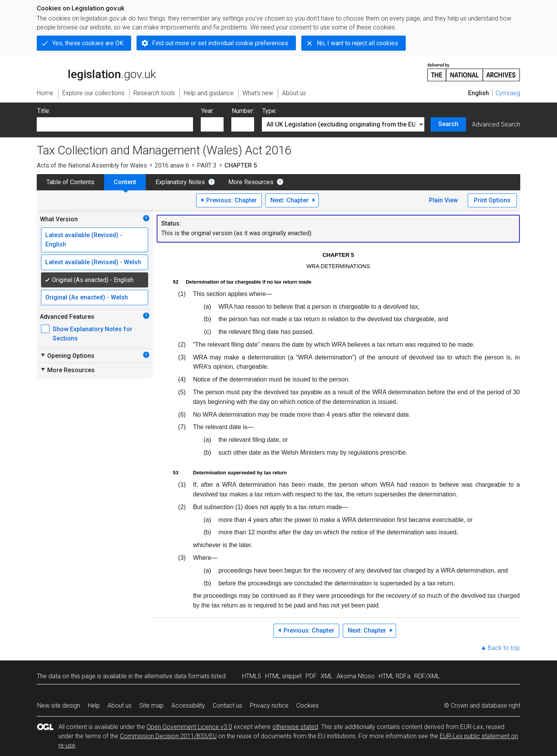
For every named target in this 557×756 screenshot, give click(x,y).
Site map (151, 706)
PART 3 (207, 165)
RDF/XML (427, 676)
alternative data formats (177, 676)
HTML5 (252, 676)
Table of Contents (70, 182)
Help (94, 706)
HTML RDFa (395, 676)
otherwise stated (295, 727)
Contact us (227, 706)
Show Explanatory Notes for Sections (92, 334)
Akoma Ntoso (356, 676)
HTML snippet (283, 676)
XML (327, 676)
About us (120, 706)
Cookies (308, 706)
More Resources (251, 182)
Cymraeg (508, 93)
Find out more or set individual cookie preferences (220, 43)
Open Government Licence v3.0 (189, 727)
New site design (59, 706)
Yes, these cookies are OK (88, 43)
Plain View (443, 200)
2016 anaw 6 (172, 165)
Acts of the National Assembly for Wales (92, 165)
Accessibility (188, 706)
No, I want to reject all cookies (357, 43)
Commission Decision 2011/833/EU (168, 736)
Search (448, 124)
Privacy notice (269, 706)
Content (125, 182)
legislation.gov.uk (96, 72)
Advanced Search (496, 124)
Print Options (492, 200)
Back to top (504, 648)
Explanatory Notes (180, 182)
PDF (311, 676)
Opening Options (67, 356)
